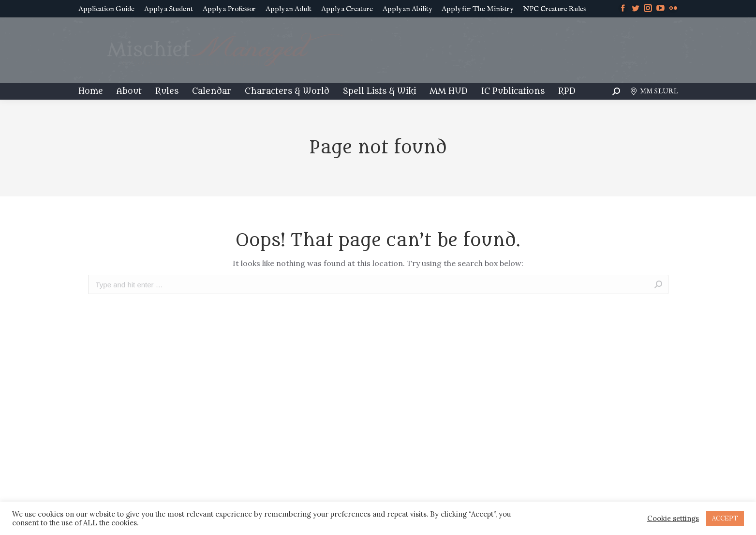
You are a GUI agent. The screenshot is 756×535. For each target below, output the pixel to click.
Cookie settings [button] (673, 519)
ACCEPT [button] (725, 518)
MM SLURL (654, 91)
